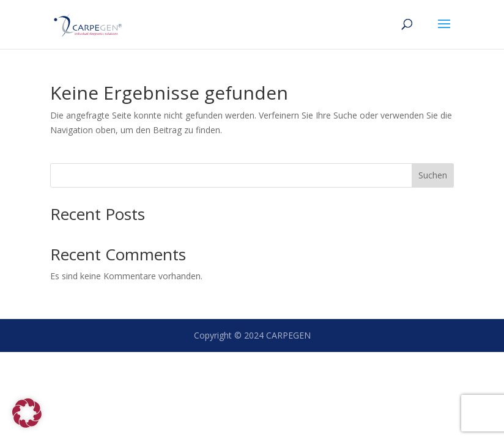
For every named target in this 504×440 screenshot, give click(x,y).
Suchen (433, 175)
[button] (27, 413)
